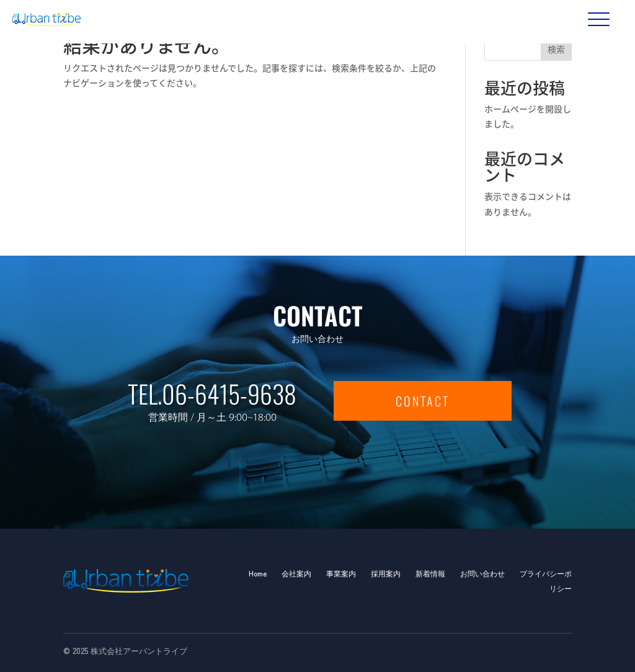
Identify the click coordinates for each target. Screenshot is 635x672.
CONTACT (423, 401)
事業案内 (341, 573)
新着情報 (430, 573)
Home (258, 573)
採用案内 (386, 573)
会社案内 (296, 573)
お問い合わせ (482, 573)
